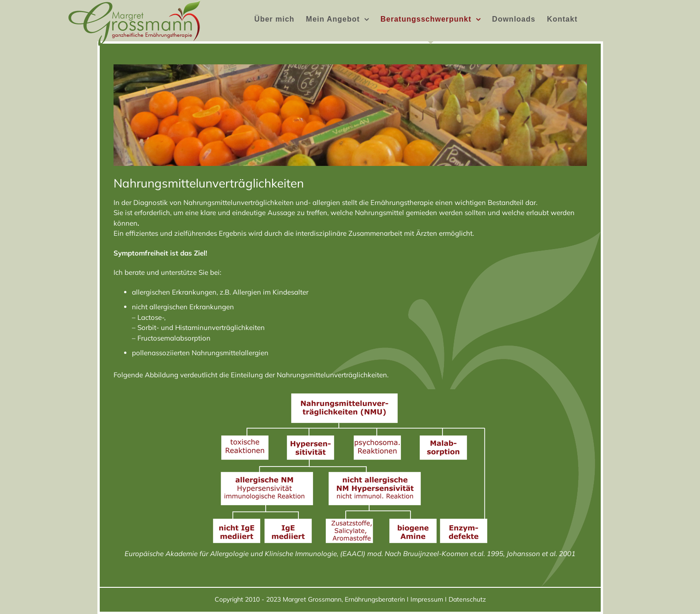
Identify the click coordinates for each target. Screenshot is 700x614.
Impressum (427, 599)
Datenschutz (467, 599)
